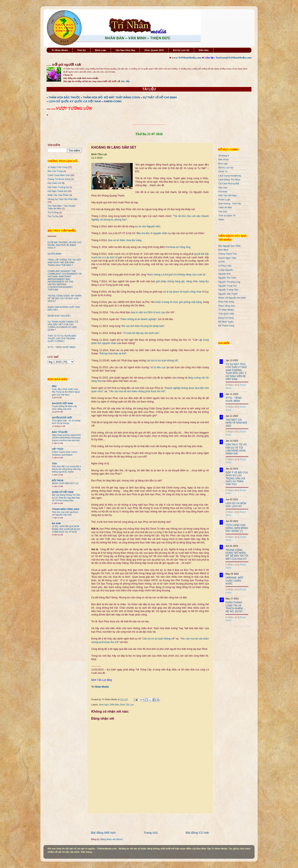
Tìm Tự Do (53, 216)
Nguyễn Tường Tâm (228, 290)
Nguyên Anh (224, 274)
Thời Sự (81, 50)
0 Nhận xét (232, 385)
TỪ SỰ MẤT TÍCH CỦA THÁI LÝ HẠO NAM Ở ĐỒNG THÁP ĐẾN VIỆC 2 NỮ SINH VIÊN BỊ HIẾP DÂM (236, 372)
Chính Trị (223, 171)
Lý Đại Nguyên (226, 270)
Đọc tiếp (125, 81)
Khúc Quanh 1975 (154, 50)
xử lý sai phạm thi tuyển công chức (182, 292)
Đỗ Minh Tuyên (226, 322)
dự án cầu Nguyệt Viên (148, 226)
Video (221, 219)
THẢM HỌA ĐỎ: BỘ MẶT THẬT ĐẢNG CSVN (111, 97)
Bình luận (104, 705)
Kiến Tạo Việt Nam (228, 195)
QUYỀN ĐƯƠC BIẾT (62, 418)
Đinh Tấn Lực (127, 705)
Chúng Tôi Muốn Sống (59, 179)
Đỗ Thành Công (226, 326)
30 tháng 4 (224, 156)
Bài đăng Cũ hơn (197, 833)
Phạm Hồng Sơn (227, 306)
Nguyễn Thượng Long (229, 282)
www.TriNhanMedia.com (187, 58)
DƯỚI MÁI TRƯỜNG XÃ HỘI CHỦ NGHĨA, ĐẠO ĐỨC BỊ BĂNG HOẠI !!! (65, 245)
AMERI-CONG (112, 101)
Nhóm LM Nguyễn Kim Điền (232, 298)
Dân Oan (223, 188)
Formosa (223, 192)
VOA (54, 463)
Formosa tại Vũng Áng (178, 247)
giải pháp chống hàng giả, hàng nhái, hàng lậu (182, 281)
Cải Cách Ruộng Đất (229, 183)
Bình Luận (101, 50)
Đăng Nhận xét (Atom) (112, 839)
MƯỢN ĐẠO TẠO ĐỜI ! (59, 316)
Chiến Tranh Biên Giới (59, 175)
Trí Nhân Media (60, 50)
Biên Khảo (223, 160)
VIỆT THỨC (58, 449)
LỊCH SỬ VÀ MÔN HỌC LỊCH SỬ (236, 505)
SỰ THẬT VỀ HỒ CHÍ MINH (160, 97)
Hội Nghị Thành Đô (57, 191)
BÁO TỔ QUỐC (60, 432)
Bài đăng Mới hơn (103, 833)
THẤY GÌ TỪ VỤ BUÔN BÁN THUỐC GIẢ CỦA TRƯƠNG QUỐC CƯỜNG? (62, 338)
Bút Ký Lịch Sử (181, 50)
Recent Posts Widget (242, 626)
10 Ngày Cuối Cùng (57, 167)
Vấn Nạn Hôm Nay (125, 50)
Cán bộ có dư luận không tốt (158, 639)
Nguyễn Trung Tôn (228, 286)
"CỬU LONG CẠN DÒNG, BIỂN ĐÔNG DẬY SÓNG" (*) (237, 528)
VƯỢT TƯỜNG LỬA (74, 108)
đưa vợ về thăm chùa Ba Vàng (125, 240)
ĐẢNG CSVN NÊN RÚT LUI (65, 483)
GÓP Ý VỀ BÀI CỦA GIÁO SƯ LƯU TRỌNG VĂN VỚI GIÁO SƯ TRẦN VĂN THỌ (237, 479)
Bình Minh (223, 250)
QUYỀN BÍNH (54, 254)
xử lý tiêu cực (158, 367)
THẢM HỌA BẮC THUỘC (64, 97)
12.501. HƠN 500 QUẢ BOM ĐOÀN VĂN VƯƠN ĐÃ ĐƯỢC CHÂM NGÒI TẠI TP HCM (66, 529)
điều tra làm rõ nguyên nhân (152, 233)
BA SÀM (56, 523)
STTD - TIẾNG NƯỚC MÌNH (62, 347)
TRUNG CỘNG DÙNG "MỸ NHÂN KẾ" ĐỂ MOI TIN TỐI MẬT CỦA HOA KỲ (65, 298)
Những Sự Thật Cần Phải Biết (62, 199)
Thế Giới (223, 212)
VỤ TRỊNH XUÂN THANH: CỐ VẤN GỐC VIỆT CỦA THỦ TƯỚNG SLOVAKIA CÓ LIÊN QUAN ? (63, 326)
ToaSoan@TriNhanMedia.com (234, 58)
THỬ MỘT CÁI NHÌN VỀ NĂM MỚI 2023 (236, 423)
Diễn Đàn (204, 50)
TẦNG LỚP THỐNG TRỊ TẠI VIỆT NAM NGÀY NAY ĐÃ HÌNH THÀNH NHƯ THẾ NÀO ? (64, 262)
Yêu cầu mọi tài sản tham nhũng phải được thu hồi (137, 391)
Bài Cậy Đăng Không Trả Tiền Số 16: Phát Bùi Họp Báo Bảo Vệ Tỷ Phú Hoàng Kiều (66, 498)
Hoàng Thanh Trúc (228, 254)
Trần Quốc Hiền (226, 314)
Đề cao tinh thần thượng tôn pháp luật (143, 326)
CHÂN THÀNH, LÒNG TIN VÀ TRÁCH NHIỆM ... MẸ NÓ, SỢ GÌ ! (236, 607)
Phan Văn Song (226, 302)
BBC (54, 386)
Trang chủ (151, 833)
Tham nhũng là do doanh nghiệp (138, 319)
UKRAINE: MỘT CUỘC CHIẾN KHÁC (234, 581)
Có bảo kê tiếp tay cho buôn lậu (141, 333)
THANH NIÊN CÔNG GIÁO (66, 509)
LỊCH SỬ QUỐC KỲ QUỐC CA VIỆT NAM (75, 101)
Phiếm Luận (224, 200)
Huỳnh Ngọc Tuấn (227, 258)
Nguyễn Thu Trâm (227, 278)
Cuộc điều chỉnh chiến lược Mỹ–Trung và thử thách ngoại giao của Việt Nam (66, 392)
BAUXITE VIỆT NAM (62, 403)
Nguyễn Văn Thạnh (228, 294)
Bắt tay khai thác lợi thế (113, 354)
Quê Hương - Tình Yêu (230, 204)
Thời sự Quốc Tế (227, 216)
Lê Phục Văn (225, 266)
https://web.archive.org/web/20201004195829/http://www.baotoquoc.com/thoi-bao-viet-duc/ (66, 438)
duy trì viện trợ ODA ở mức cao (148, 312)
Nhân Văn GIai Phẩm (58, 195)
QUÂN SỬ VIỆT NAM (63, 492)
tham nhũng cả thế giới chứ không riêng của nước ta (176, 275)
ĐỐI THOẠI (58, 480)
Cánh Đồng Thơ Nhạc (229, 180)
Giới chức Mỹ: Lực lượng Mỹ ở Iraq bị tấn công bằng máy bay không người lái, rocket (66, 469)
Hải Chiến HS (54, 183)
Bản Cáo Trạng (55, 171)
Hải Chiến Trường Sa (58, 187)
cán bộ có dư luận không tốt (162, 361)
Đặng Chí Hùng (226, 318)
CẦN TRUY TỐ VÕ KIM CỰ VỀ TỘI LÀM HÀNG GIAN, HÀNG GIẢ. (236, 449)
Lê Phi (222, 262)
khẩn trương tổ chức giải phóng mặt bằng (179, 302)
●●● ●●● (51, 109)
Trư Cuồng (53, 212)
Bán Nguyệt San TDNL (230, 246)
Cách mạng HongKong (230, 176)
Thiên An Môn (225, 207)
